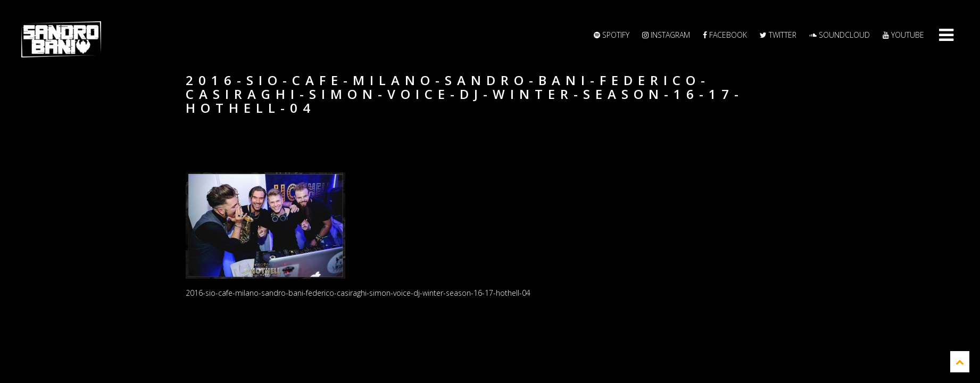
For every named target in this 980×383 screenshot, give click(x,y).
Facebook (725, 35)
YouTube (903, 35)
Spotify (612, 35)
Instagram (666, 35)
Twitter (778, 35)
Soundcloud (840, 35)
